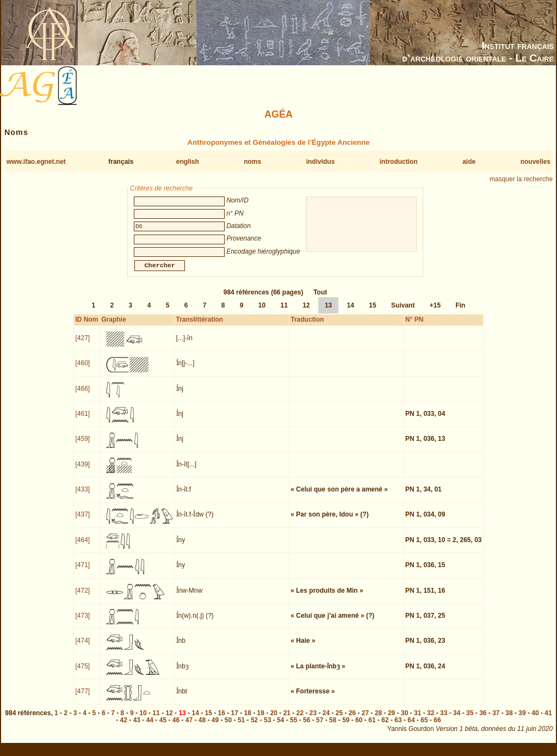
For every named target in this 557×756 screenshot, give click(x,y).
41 (548, 720)
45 (163, 727)
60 (359, 727)
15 (372, 312)
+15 (435, 312)
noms (252, 162)
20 (274, 720)
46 (176, 727)
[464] (82, 546)
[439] (82, 471)
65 (424, 727)
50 (228, 727)
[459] (82, 445)
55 (293, 727)
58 (333, 727)
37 (496, 720)
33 (444, 720)
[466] (82, 395)
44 (150, 727)
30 (404, 720)
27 (365, 720)
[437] (82, 521)
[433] (82, 496)
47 (189, 727)
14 (351, 312)
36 (483, 720)
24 (326, 720)
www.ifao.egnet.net (36, 162)
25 (339, 720)
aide (469, 162)
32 (431, 720)
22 (300, 720)
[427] (82, 345)
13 (328, 312)
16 (222, 720)
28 (378, 720)
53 (267, 727)
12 (306, 312)
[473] (82, 622)
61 (372, 727)
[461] (82, 420)
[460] (82, 370)
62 (385, 727)
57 (320, 727)
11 (284, 312)
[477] (82, 698)
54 (280, 727)
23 (313, 720)
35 (470, 720)
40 (535, 720)
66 (437, 727)
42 (124, 727)
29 (391, 720)
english (188, 162)
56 (307, 727)
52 (254, 727)
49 (215, 727)
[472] (82, 597)
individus (321, 162)
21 (287, 720)
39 (522, 720)
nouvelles (536, 162)
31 (417, 720)
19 (261, 720)
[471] (82, 571)
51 (241, 727)
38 (509, 720)
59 (346, 727)
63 (398, 727)
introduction (399, 162)
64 (411, 727)
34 (457, 720)
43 (137, 727)
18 (248, 720)
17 (235, 720)
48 (202, 727)
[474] (82, 647)
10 (262, 312)
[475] (82, 673)
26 (352, 720)
